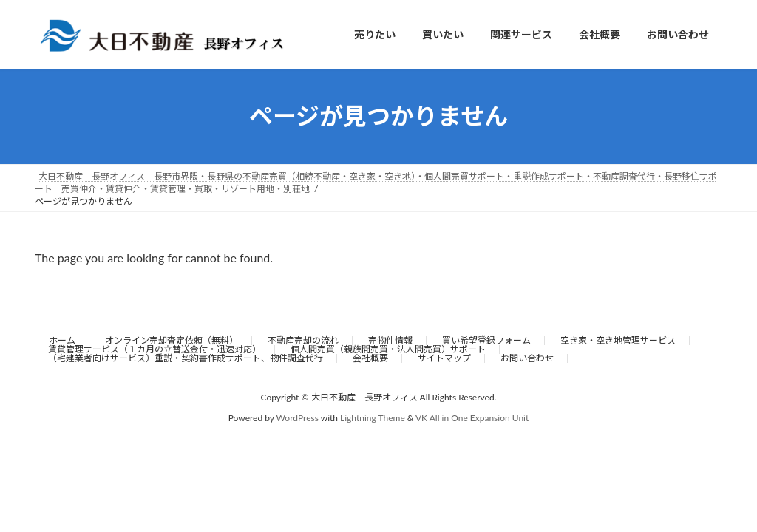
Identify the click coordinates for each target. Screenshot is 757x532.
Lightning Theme (373, 418)
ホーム (62, 340)
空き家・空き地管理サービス (618, 340)
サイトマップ (444, 358)
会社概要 (370, 358)
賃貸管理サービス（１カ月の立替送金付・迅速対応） (155, 349)
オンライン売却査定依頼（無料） (172, 340)
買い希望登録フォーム (486, 340)
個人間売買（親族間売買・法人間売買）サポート (388, 349)
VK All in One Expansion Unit (472, 418)
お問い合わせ (527, 358)
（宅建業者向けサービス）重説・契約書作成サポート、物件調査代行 (186, 358)
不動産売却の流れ (303, 340)
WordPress (298, 418)
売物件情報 (390, 340)
